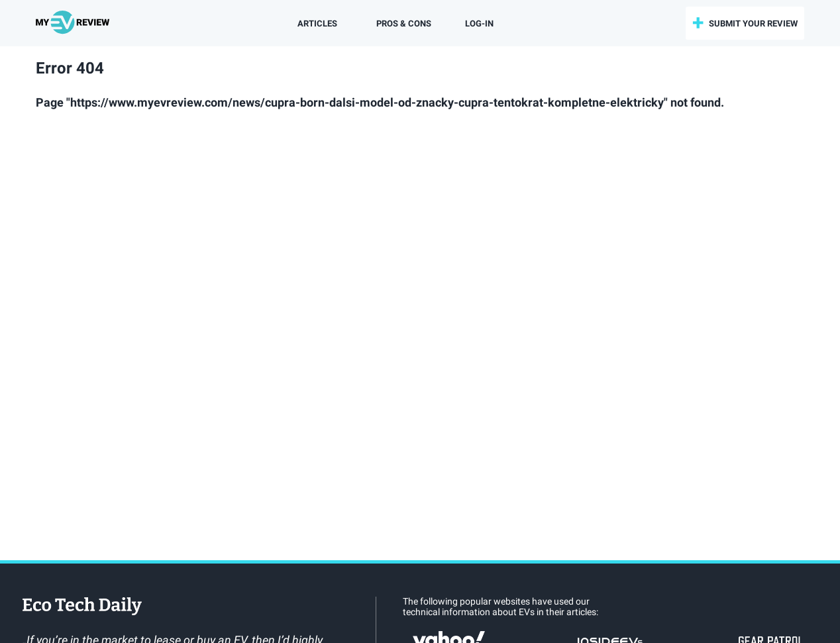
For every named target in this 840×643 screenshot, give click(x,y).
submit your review (753, 24)
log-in (479, 24)
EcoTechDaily (82, 607)
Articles (317, 24)
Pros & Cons (404, 24)
